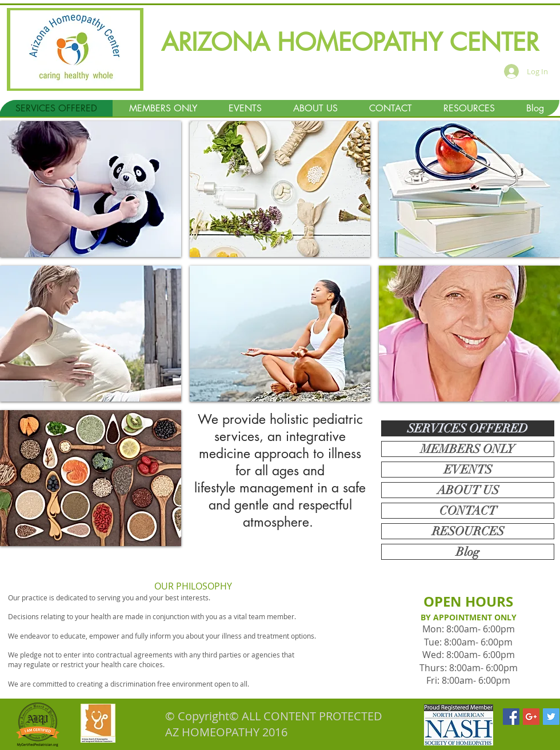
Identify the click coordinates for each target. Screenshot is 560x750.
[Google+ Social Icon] (531, 717)
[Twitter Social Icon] (551, 717)
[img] (91, 189)
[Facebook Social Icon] (511, 717)
